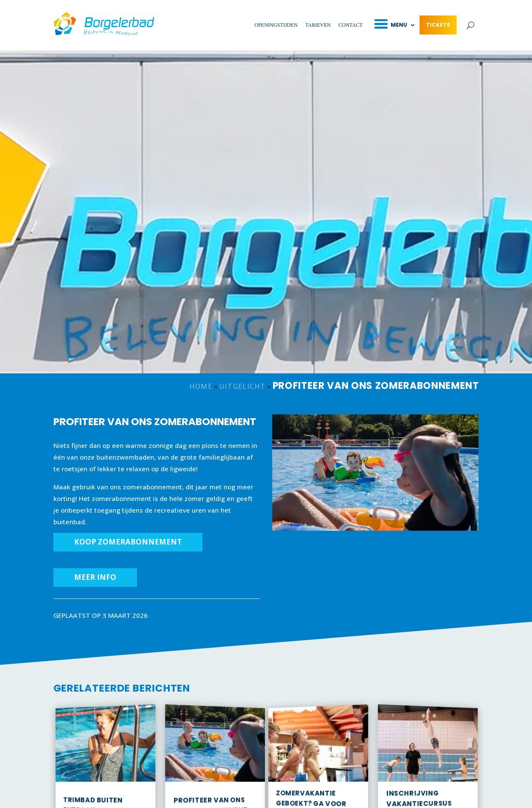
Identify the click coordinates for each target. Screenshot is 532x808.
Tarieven (318, 25)
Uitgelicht (243, 386)
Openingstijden (276, 25)
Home (201, 386)
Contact (351, 25)
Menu (399, 25)
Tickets (438, 25)
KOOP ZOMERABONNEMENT (128, 542)
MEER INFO (95, 577)
